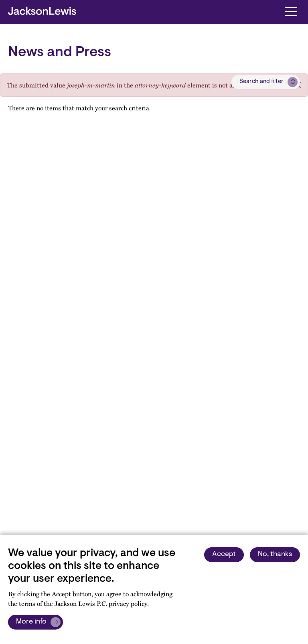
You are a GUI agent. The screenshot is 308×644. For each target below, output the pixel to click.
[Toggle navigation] (291, 11)
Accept (224, 555)
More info (31, 622)
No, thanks (275, 555)
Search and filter (261, 82)
